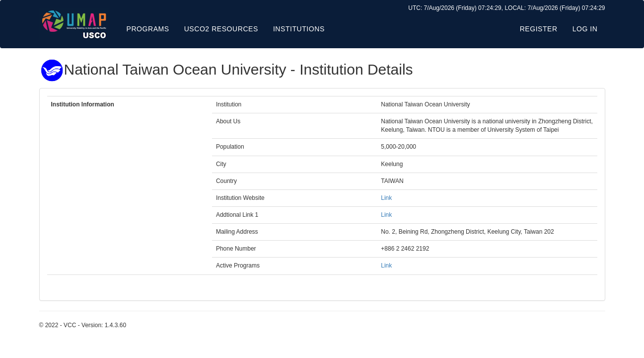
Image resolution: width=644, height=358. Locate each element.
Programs (148, 29)
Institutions (299, 29)
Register (539, 29)
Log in (585, 29)
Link (386, 198)
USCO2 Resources (221, 29)
